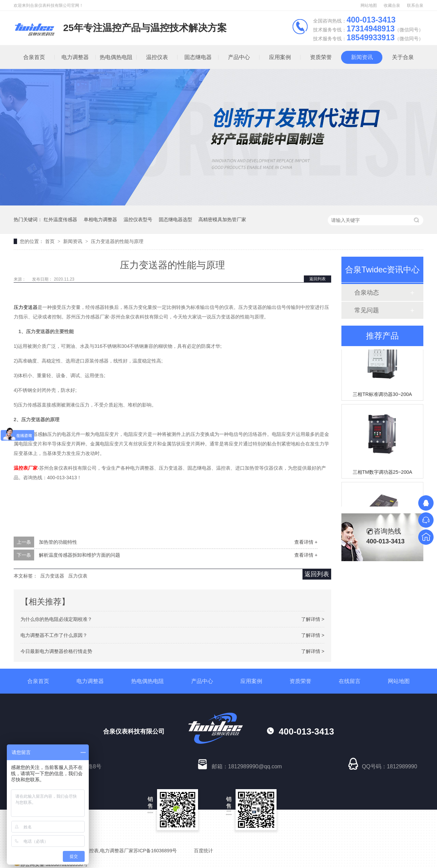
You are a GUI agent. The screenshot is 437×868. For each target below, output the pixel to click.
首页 (51, 241)
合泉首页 (34, 57)
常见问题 (367, 310)
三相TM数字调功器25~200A (383, 473)
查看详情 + (306, 542)
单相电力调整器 (100, 219)
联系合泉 (415, 5)
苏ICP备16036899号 (155, 851)
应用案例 (280, 57)
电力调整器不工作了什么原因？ (54, 635)
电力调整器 (75, 57)
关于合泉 (403, 57)
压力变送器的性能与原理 (117, 241)
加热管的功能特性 (58, 542)
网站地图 (369, 5)
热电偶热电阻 (116, 57)
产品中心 (239, 57)
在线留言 (350, 681)
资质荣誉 (321, 57)
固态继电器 (198, 57)
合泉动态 (367, 293)
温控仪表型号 (138, 219)
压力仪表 (78, 576)
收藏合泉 (392, 5)
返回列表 (318, 279)
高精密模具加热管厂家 (222, 219)
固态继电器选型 (175, 219)
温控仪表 (157, 57)
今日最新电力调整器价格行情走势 (56, 651)
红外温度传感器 (60, 219)
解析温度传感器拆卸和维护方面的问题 (80, 555)
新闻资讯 (362, 57)
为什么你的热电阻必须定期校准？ (56, 619)
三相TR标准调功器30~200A (382, 395)
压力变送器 (52, 576)
